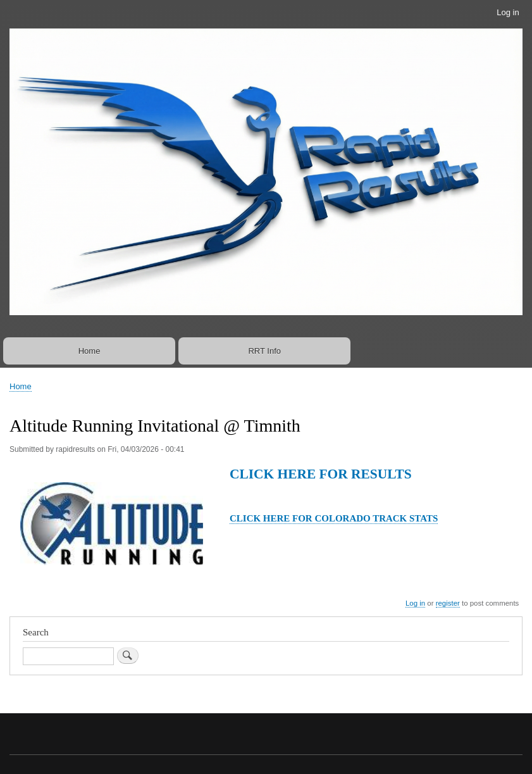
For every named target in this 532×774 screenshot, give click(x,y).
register (448, 603)
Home (90, 351)
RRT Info (264, 351)
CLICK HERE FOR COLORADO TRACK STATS (334, 518)
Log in (508, 12)
